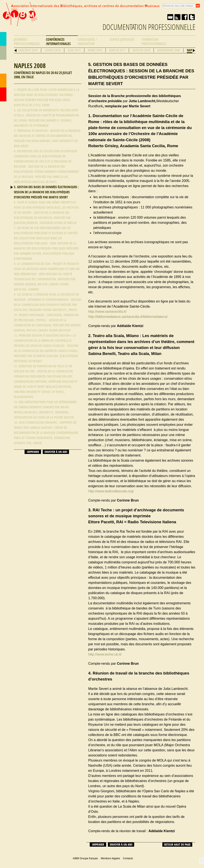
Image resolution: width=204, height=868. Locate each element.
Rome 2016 (95, 50)
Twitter (192, 17)
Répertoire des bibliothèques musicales (3, 53)
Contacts (3, 81)
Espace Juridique (122, 40)
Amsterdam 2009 (169, 50)
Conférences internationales (58, 42)
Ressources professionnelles (3, 67)
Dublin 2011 (117, 50)
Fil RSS (177, 17)
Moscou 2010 (141, 50)
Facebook (185, 17)
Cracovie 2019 (28, 50)
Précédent (15, 50)
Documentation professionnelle (149, 27)
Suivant (194, 50)
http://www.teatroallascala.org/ (111, 491)
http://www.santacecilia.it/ (107, 312)
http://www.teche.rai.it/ (105, 654)
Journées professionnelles (27, 42)
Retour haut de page (177, 845)
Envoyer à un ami (170, 17)
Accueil (3, 94)
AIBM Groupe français (19, 18)
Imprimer (33, 452)
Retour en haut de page (201, 861)
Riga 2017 (74, 50)
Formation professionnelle (154, 42)
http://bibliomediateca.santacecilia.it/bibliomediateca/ (128, 317)
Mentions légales (110, 858)
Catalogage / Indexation (87, 42)
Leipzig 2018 (53, 50)
